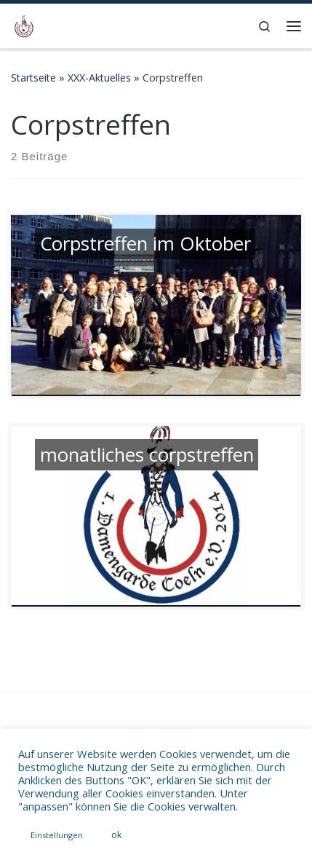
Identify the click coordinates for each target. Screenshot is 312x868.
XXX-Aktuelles (99, 78)
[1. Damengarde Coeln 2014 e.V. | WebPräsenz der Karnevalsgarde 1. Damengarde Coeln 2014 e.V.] (24, 24)
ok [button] (117, 835)
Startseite (33, 78)
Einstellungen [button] (57, 835)
